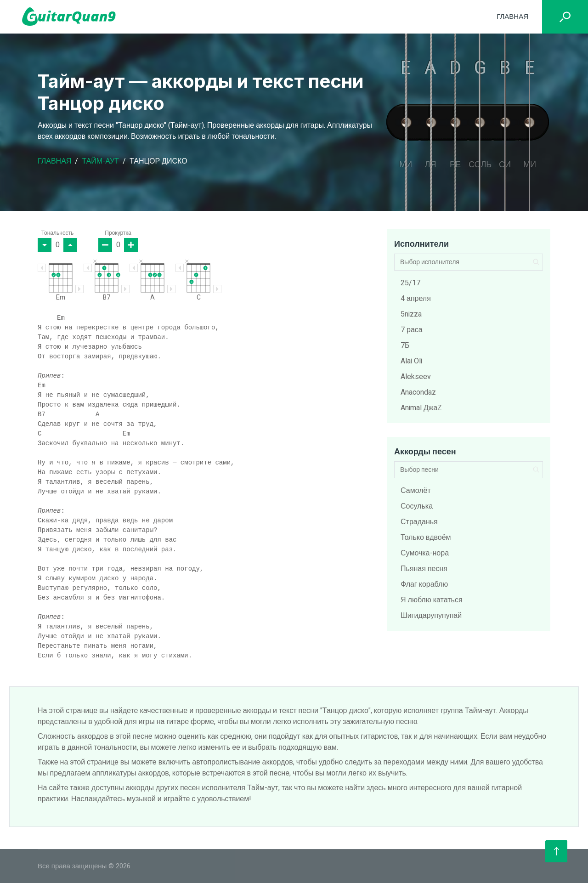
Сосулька (417, 506)
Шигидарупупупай (431, 616)
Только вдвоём (426, 538)
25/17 (410, 283)
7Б (405, 345)
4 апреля (416, 299)
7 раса (412, 330)
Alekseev (416, 377)
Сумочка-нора (425, 553)
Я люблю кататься (432, 600)
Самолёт (416, 491)
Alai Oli (411, 361)
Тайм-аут (100, 161)
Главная (512, 17)
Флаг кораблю (424, 584)
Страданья (419, 522)
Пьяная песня (424, 569)
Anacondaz (418, 392)
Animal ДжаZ (421, 408)
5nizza (411, 314)
